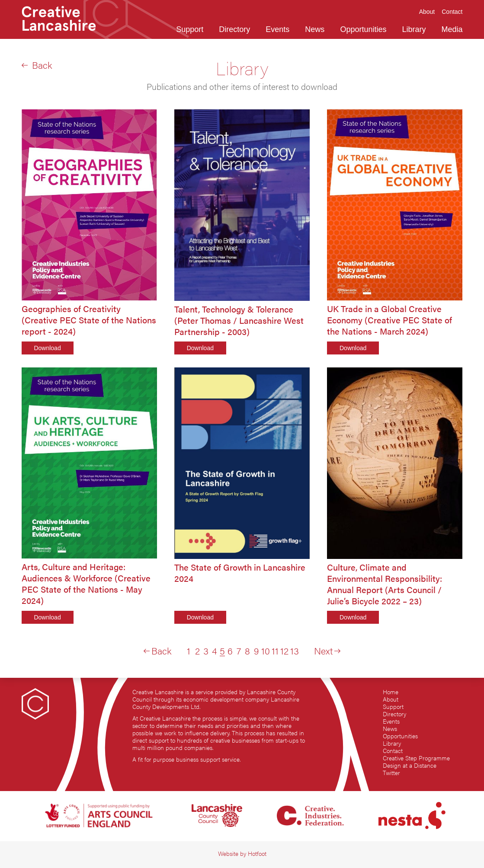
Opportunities (400, 736)
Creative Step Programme (416, 758)
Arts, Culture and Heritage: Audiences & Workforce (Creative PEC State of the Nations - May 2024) (86, 584)
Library (392, 743)
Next (327, 651)
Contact (393, 751)
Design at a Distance (410, 765)
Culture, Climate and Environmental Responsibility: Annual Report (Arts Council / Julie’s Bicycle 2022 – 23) (385, 584)
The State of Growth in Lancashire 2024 (240, 573)
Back (37, 65)
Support (393, 707)
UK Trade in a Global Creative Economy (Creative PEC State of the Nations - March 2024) (389, 320)
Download (47, 348)
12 (284, 651)
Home (391, 692)
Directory (394, 714)
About (391, 699)
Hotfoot (257, 854)
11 (275, 651)
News (390, 729)
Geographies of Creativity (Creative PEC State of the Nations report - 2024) (89, 320)
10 (266, 651)
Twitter (391, 773)
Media (452, 29)
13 (295, 651)
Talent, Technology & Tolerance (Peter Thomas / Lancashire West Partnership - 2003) (239, 320)
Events (391, 721)
